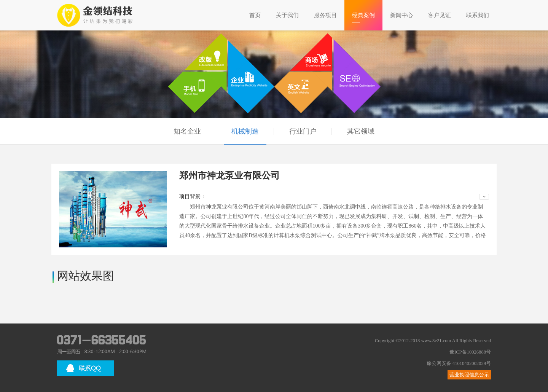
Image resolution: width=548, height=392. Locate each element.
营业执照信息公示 (469, 375)
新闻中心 (401, 15)
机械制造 (245, 131)
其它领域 (361, 131)
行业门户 (303, 131)
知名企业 (187, 131)
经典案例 (363, 15)
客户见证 (440, 15)
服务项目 (325, 15)
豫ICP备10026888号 (470, 352)
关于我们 (287, 15)
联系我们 (478, 15)
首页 (255, 15)
